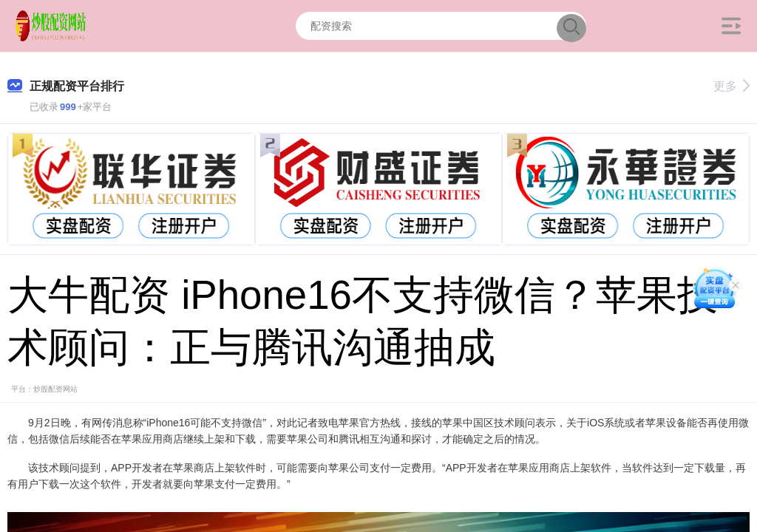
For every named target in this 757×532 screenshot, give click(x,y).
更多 (731, 86)
